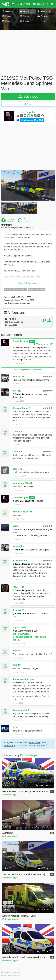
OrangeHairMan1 (21, 710)
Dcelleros (17, 469)
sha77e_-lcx (18, 587)
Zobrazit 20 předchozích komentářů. (28, 370)
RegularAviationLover (23, 679)
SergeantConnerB (21, 408)
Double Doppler (26, 112)
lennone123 (18, 376)
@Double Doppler (21, 394)
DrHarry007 (18, 610)
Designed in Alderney (11, 973)
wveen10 (17, 391)
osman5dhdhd (20, 561)
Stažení (10, 221)
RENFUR (17, 665)
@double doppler (21, 614)
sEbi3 (15, 526)
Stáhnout (28, 96)
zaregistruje (9, 745)
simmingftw (18, 546)
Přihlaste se (35, 742)
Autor (32, 341)
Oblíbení (26, 221)
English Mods (19, 627)
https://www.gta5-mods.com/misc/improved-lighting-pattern (30, 637)
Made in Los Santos (10, 976)
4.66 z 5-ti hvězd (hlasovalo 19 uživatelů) (17, 228)
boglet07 (17, 651)
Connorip (17, 431)
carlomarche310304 (22, 483)
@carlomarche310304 (23, 501)
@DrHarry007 (19, 631)
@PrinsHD (18, 550)
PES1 (15, 727)
